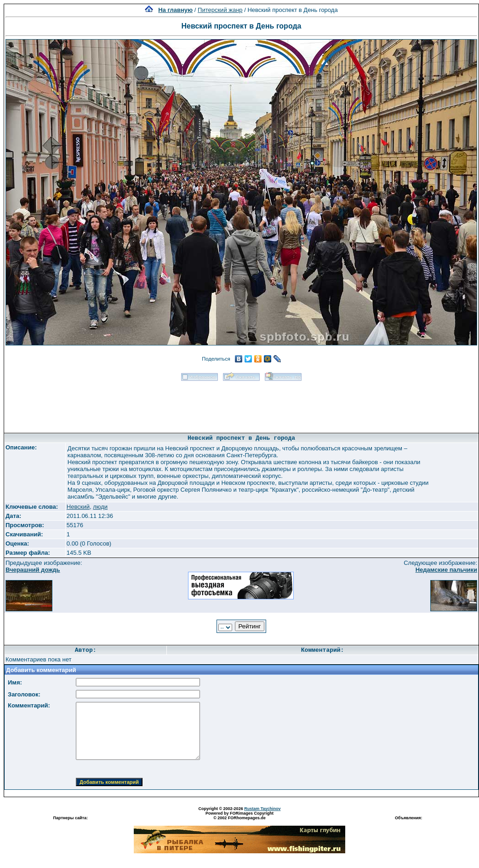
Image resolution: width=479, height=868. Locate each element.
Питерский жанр (220, 10)
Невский (78, 507)
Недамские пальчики (446, 570)
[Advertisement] (241, 404)
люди (100, 507)
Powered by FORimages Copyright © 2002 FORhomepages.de (239, 816)
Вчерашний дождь (33, 570)
